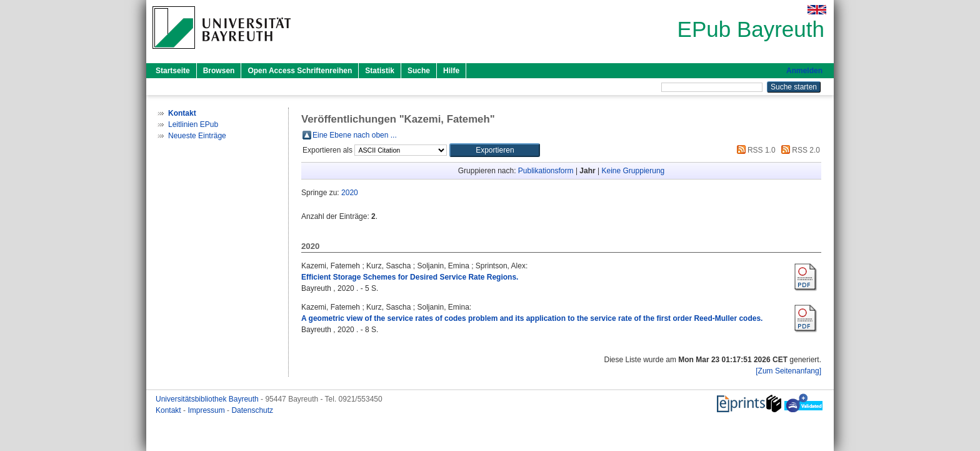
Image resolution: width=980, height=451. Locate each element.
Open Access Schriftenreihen (300, 71)
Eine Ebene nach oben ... (355, 135)
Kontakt (169, 410)
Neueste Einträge (197, 136)
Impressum (207, 410)
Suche (419, 71)
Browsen (219, 71)
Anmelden (804, 71)
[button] (495, 150)
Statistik (380, 71)
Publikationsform (546, 171)
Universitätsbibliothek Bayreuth (208, 399)
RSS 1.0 (754, 150)
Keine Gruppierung (633, 171)
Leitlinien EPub (193, 124)
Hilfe (451, 71)
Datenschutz (252, 410)
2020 (350, 193)
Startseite (173, 71)
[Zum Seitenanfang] (788, 371)
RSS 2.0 (799, 150)
